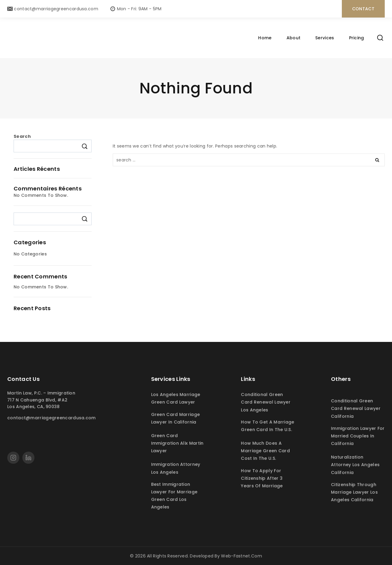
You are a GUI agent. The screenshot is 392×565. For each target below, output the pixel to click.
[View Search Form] (380, 38)
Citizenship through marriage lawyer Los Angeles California (354, 492)
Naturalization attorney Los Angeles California (355, 465)
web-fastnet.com (241, 556)
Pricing (357, 38)
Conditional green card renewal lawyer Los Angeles (266, 402)
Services (325, 38)
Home (265, 38)
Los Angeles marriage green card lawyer (176, 398)
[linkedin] (28, 458)
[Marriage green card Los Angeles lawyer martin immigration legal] (128, 38)
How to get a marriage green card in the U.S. (267, 426)
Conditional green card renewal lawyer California (356, 408)
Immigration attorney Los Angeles (176, 468)
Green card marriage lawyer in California (176, 418)
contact (363, 9)
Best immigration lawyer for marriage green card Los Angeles (174, 496)
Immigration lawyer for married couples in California (358, 436)
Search (22, 136)
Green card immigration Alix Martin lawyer (177, 443)
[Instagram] (13, 458)
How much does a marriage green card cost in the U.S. (265, 451)
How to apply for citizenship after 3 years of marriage (262, 478)
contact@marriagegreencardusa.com (52, 418)
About (294, 38)
